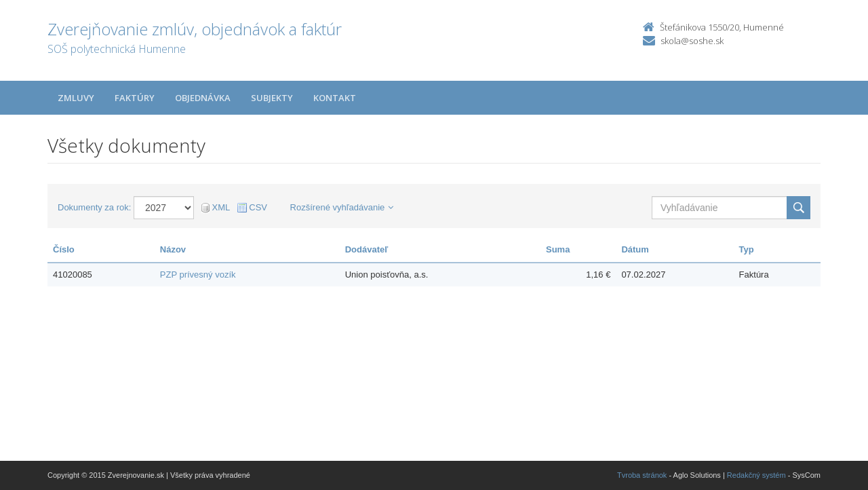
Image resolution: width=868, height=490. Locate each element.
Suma (558, 249)
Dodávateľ (367, 249)
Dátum (635, 249)
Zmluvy (76, 98)
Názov (173, 249)
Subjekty (272, 98)
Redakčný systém (756, 475)
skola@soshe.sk (692, 41)
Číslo (64, 249)
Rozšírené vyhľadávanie (342, 207)
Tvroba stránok (642, 475)
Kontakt (335, 98)
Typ (747, 249)
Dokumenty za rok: (94, 207)
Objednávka (203, 98)
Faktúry (135, 98)
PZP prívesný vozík (198, 275)
